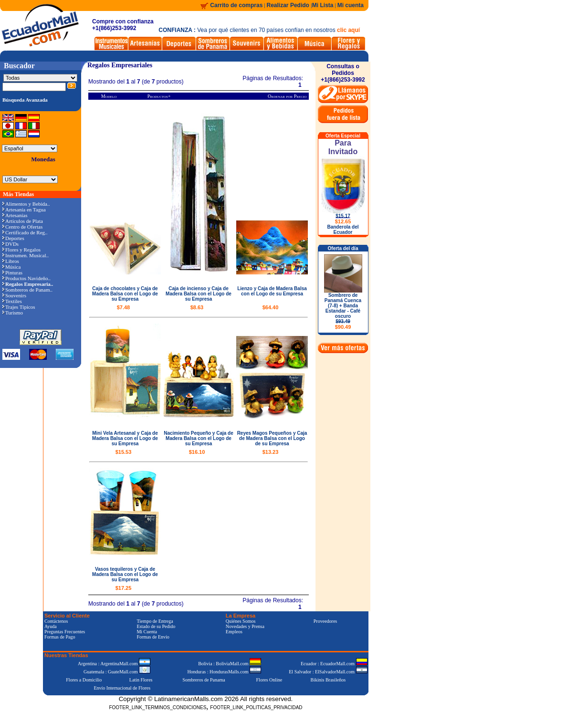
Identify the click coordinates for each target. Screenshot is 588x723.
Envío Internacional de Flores (122, 688)
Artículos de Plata (23, 221)
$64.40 (271, 307)
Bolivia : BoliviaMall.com (230, 664)
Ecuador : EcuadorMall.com (334, 664)
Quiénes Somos (241, 621)
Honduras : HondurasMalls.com (224, 672)
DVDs (10, 244)
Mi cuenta (351, 5)
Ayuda (51, 626)
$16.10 (197, 452)
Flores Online (269, 680)
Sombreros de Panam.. (27, 290)
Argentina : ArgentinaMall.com (114, 664)
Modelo (109, 96)
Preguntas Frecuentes (65, 632)
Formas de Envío (153, 637)
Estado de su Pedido (156, 626)
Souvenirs (14, 295)
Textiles (12, 301)
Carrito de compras (236, 5)
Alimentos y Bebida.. (26, 204)
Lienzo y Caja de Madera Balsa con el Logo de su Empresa (272, 291)
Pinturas (12, 272)
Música (11, 267)
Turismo (13, 313)
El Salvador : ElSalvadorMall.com (328, 672)
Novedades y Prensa (245, 626)
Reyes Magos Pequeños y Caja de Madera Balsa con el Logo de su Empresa (272, 438)
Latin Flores (141, 680)
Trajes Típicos (19, 307)
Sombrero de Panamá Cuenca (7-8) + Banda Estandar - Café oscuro (343, 311)
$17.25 (124, 588)
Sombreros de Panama (204, 680)
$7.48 (124, 307)
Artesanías (15, 215)
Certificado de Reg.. (25, 232)
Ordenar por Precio (287, 96)
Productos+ (159, 96)
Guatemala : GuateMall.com (117, 672)
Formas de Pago (60, 637)
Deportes (13, 238)
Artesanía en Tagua (24, 210)
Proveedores (325, 621)
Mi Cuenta (147, 632)
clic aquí (348, 30)
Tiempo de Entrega (155, 621)
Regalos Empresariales (120, 65)
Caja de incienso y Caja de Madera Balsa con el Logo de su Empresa (199, 294)
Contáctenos (56, 621)
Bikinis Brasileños (328, 680)
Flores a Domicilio (84, 680)
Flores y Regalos (21, 250)
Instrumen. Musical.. (26, 255)
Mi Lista (323, 5)
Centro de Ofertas (22, 227)
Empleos (234, 632)
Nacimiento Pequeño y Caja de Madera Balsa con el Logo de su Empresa (199, 438)
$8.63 (197, 307)
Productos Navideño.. (26, 278)
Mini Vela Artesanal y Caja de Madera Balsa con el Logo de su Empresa (125, 438)
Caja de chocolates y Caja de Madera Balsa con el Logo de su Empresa (125, 294)
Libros (11, 261)
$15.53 (124, 452)
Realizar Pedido (289, 5)
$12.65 (343, 221)
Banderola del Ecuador (343, 230)
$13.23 (271, 452)
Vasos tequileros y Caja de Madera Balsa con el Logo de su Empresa (125, 574)
